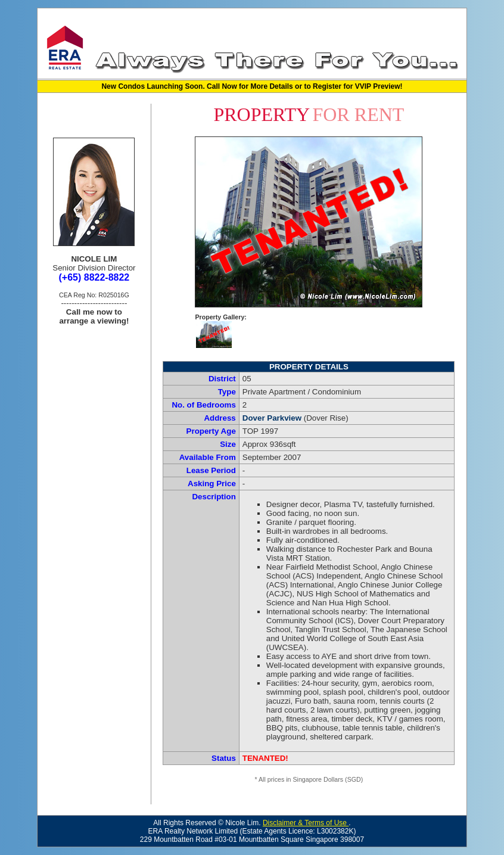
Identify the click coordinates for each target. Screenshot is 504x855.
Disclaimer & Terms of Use (306, 823)
